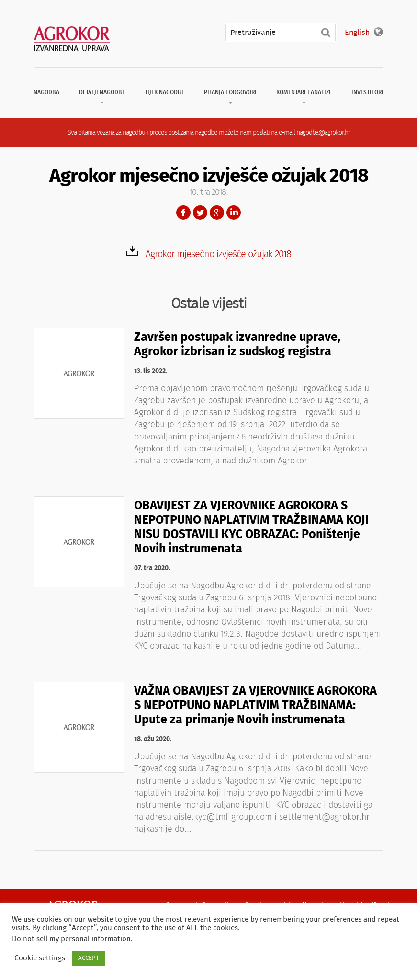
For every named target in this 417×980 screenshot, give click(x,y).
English (357, 33)
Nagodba (46, 92)
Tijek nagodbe (164, 92)
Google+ (217, 213)
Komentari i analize (304, 92)
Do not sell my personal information (71, 939)
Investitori (367, 92)
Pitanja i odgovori (230, 92)
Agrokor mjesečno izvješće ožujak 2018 (218, 254)
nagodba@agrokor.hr (323, 133)
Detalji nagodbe (102, 92)
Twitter (200, 213)
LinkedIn (234, 213)
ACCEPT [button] (89, 958)
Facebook (183, 213)
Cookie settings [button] (40, 958)
